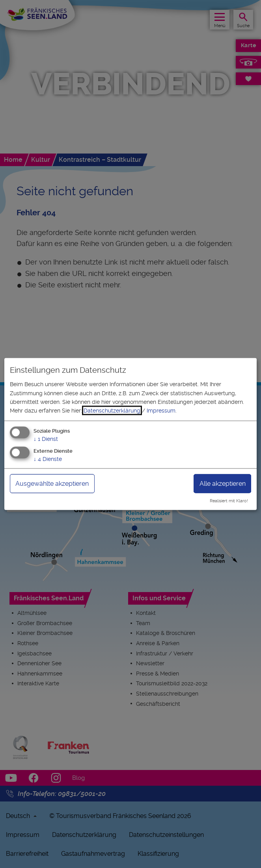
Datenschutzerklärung (112, 411)
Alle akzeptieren (223, 483)
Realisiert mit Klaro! (229, 501)
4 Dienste (48, 459)
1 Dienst (46, 439)
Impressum (161, 411)
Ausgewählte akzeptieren (52, 483)
